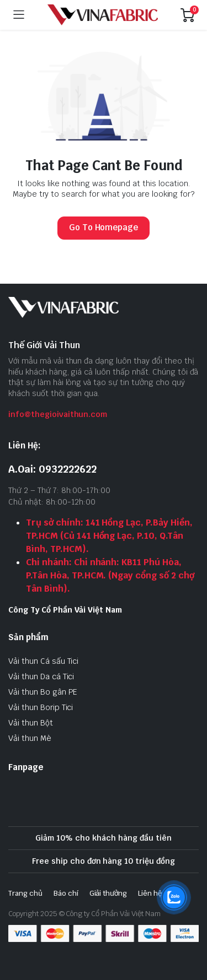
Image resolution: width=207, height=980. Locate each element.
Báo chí (66, 893)
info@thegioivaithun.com (58, 414)
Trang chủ (25, 893)
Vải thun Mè (30, 738)
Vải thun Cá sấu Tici (43, 661)
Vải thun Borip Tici (41, 707)
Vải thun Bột (31, 723)
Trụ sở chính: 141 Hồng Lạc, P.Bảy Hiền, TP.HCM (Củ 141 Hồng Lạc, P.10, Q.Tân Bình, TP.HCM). (109, 536)
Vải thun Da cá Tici (41, 676)
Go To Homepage (104, 227)
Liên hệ (150, 893)
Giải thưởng (108, 893)
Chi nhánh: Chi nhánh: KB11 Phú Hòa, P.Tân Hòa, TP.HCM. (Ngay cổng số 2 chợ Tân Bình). (110, 575)
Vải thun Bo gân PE (43, 692)
